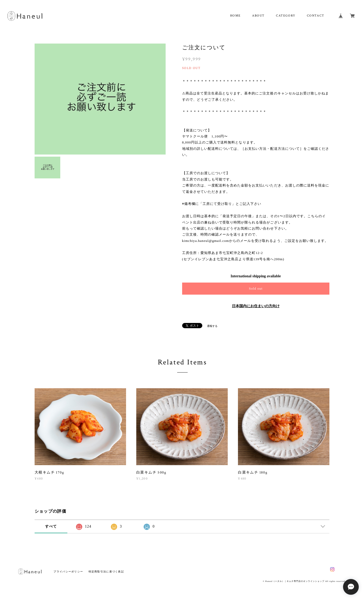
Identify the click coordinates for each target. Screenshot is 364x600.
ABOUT (258, 16)
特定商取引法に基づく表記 (106, 572)
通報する (212, 326)
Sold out (256, 288)
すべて (51, 526)
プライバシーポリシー (68, 572)
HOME (235, 16)
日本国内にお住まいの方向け (256, 306)
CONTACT (316, 16)
